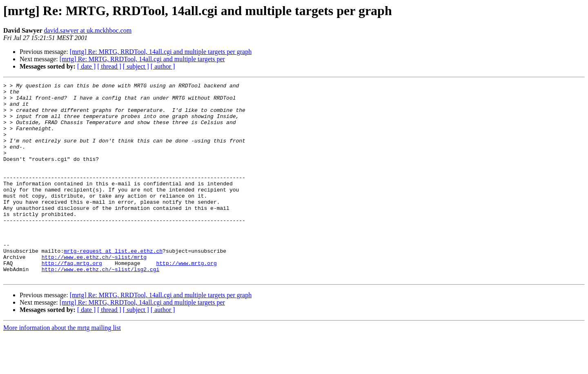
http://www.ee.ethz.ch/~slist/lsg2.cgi (101, 307)
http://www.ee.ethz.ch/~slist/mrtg (94, 292)
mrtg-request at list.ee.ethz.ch (113, 285)
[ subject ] (136, 66)
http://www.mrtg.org (186, 300)
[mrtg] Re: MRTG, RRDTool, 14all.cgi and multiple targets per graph (161, 52)
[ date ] (86, 66)
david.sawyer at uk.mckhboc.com (88, 30)
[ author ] (163, 66)
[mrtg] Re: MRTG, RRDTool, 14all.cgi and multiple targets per (142, 59)
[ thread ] (109, 66)
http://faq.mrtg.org (72, 300)
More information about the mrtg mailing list (62, 367)
